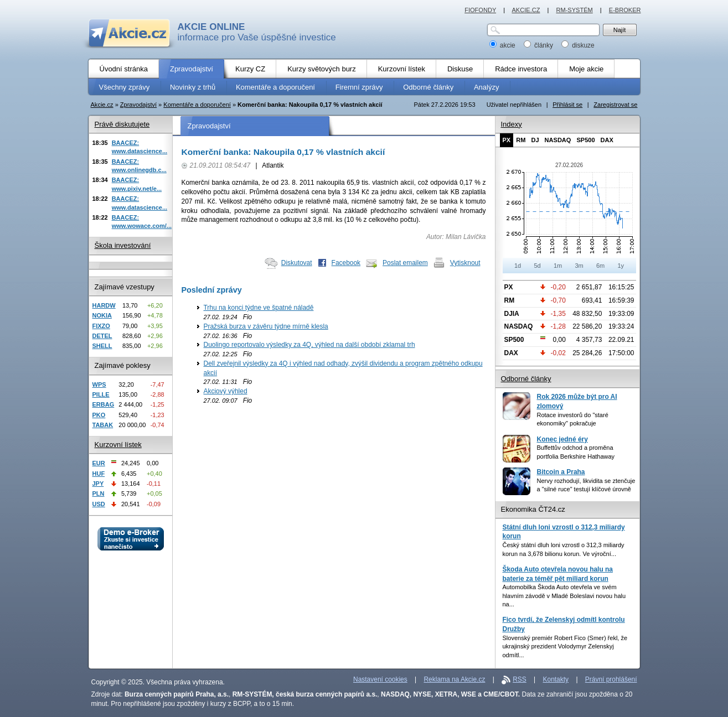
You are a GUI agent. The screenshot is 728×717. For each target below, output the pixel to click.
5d (537, 266)
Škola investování (123, 245)
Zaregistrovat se (615, 105)
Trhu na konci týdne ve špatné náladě (259, 308)
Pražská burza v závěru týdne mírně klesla (266, 326)
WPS (99, 385)
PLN (99, 493)
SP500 (585, 140)
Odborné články (526, 379)
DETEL (102, 336)
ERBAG (104, 404)
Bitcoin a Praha (561, 472)
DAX (607, 140)
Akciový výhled (226, 391)
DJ (535, 140)
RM (521, 140)
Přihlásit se (567, 105)
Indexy (512, 124)
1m (558, 266)
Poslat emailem (405, 263)
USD (99, 504)
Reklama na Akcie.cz (454, 679)
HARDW (104, 305)
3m (579, 266)
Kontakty (556, 679)
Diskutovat (297, 263)
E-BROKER (625, 10)
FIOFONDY (480, 10)
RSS (520, 679)
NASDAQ (558, 140)
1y (621, 266)
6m (600, 266)
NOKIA (102, 315)
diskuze (578, 45)
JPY (98, 484)
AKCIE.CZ (526, 10)
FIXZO (101, 326)
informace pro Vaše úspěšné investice (257, 32)
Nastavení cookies (380, 679)
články (539, 45)
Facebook (346, 263)
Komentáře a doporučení (197, 105)
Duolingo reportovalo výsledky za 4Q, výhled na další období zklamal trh (309, 345)
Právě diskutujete (122, 124)
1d (518, 266)
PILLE (101, 394)
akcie (504, 45)
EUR (99, 463)
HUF (99, 474)
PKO (99, 415)
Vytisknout (465, 263)
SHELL (102, 346)
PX (507, 140)
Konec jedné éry (562, 439)
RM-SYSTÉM (574, 10)
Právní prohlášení (611, 679)
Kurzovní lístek (118, 445)
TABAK (103, 425)
